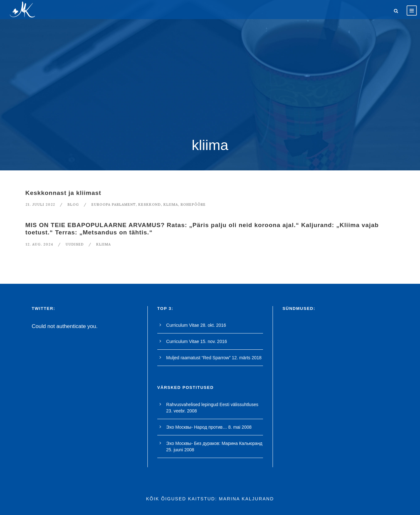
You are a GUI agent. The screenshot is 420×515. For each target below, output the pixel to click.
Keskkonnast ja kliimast (63, 193)
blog (73, 204)
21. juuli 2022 (40, 204)
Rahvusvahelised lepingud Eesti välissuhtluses (212, 404)
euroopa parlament (114, 204)
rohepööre (193, 204)
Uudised (75, 244)
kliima (171, 204)
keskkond (149, 204)
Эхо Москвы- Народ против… (197, 427)
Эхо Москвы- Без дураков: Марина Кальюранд (214, 443)
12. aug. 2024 (39, 244)
